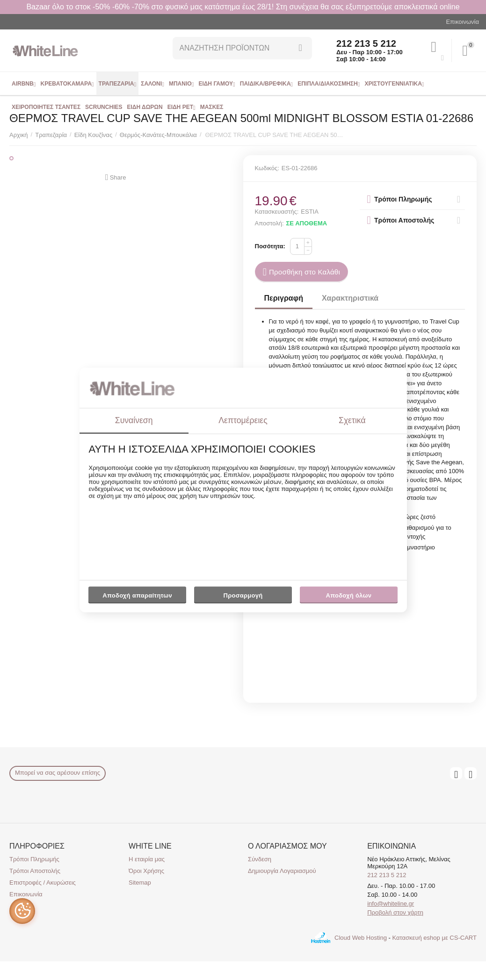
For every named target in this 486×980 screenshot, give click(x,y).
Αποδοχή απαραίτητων (137, 595)
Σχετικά (352, 420)
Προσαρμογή (243, 598)
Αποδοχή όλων (349, 595)
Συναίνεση (134, 420)
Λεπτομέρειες (243, 420)
